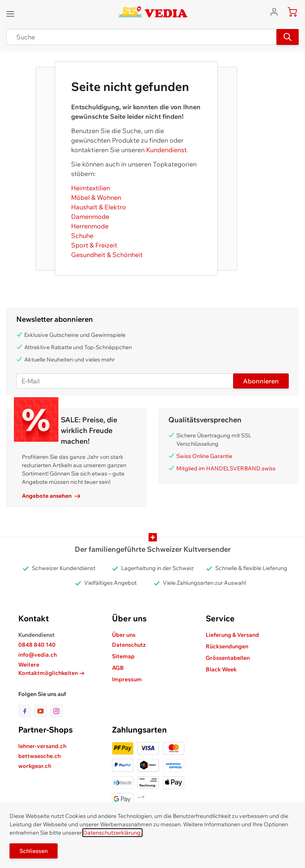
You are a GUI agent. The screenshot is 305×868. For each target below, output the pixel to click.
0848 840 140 (37, 645)
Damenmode (90, 217)
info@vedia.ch (38, 655)
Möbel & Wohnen (96, 197)
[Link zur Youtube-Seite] (42, 711)
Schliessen (34, 851)
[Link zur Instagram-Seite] (56, 711)
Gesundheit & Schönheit (107, 255)
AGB (118, 668)
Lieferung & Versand (232, 635)
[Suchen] (288, 37)
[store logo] (153, 12)
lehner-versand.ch (42, 746)
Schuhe (82, 236)
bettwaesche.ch (40, 756)
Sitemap (123, 656)
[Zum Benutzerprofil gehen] (276, 11)
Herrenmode (90, 226)
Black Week (221, 669)
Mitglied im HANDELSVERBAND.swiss (226, 468)
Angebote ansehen (51, 496)
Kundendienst (166, 150)
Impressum (127, 679)
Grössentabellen (228, 658)
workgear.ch (35, 766)
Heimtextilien (91, 188)
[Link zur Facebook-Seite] (26, 711)
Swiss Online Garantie (204, 456)
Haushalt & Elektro (98, 207)
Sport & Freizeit (94, 245)
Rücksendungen (227, 646)
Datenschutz (129, 645)
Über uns (124, 635)
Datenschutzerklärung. (112, 833)
